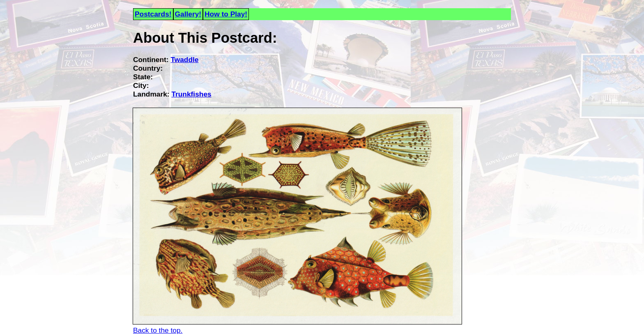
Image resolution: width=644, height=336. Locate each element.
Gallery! (188, 14)
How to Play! (226, 14)
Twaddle (184, 60)
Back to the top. (158, 330)
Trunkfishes (191, 94)
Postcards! (153, 14)
